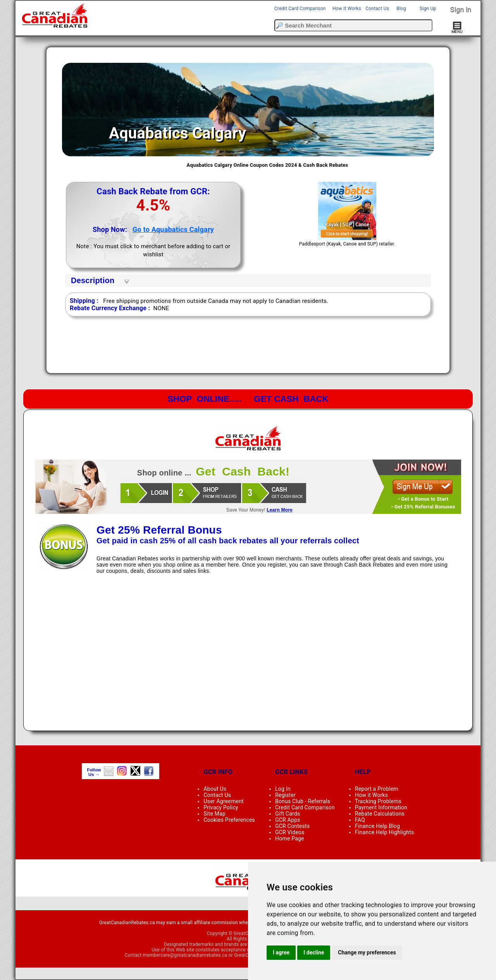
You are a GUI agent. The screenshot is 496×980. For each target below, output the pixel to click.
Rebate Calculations (380, 814)
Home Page (290, 838)
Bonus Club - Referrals (303, 801)
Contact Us (377, 9)
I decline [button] (314, 952)
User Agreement (223, 801)
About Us (215, 789)
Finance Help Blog (377, 826)
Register (285, 795)
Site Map (214, 814)
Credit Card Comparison (300, 9)
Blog (401, 9)
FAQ (360, 820)
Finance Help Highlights (385, 832)
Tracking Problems (378, 801)
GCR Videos (290, 832)
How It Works (347, 9)
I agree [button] (281, 952)
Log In (283, 789)
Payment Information (381, 807)
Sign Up (428, 9)
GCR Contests (292, 826)
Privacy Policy (221, 807)
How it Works (371, 795)
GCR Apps (288, 820)
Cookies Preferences (229, 820)
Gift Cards (288, 814)
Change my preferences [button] (367, 952)
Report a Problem (377, 789)
